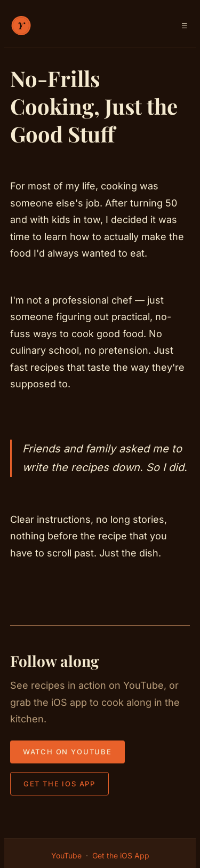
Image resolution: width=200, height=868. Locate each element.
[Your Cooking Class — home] (21, 26)
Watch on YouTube (67, 752)
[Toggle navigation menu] (185, 26)
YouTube (66, 855)
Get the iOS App (59, 784)
